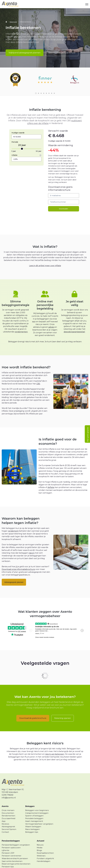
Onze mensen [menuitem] (8, 804)
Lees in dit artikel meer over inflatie (45, 259)
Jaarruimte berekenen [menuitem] (12, 855)
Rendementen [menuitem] (8, 809)
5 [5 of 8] (46, 87)
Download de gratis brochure (62, 53)
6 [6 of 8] (49, 87)
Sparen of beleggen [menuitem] (34, 809)
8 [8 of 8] (54, 87)
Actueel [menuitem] (40, 834)
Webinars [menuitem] (41, 849)
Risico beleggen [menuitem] (32, 823)
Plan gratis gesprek (88, 434)
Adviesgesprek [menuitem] (8, 820)
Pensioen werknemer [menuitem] (12, 849)
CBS (38, 377)
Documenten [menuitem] (8, 807)
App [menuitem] (4, 815)
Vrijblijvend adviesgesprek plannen (24, 53)
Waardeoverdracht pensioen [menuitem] (15, 852)
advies (51, 321)
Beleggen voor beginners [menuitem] (37, 804)
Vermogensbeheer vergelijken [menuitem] (39, 818)
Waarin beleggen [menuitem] (33, 820)
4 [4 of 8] (44, 87)
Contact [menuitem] (5, 826)
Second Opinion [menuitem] (9, 823)
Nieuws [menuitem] (40, 839)
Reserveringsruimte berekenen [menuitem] (16, 858)
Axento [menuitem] (5, 800)
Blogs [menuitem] (39, 844)
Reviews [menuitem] (5, 818)
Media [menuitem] (40, 841)
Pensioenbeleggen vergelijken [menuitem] (16, 839)
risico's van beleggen (55, 748)
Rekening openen (63, 712)
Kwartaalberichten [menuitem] (45, 847)
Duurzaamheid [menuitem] (9, 812)
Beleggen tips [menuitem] (32, 826)
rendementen (21, 325)
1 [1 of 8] (36, 87)
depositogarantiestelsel (74, 325)
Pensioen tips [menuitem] (8, 860)
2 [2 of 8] (38, 87)
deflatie (51, 481)
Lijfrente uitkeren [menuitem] (10, 863)
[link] (10, 4)
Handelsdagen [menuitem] (44, 855)
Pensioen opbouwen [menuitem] (11, 841)
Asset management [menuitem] (34, 815)
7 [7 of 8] (52, 87)
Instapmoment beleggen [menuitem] (37, 807)
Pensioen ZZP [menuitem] (8, 847)
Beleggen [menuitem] (30, 800)
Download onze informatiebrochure (18, 563)
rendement (13, 525)
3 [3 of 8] (41, 87)
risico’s (31, 547)
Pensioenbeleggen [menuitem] (11, 834)
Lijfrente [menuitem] (5, 844)
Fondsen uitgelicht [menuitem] (45, 852)
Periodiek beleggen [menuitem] (34, 812)
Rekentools (13, 22)
